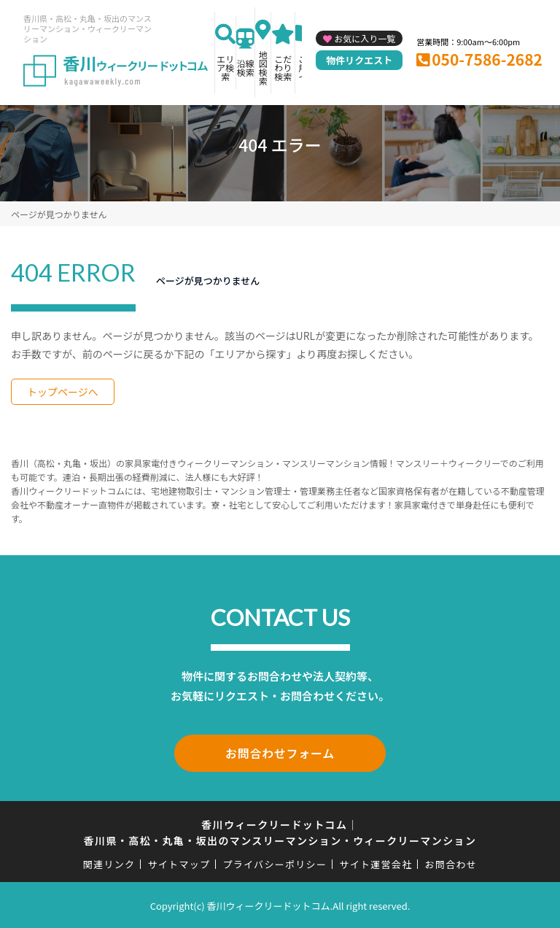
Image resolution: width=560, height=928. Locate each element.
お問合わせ (451, 862)
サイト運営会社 (376, 862)
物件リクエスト (359, 60)
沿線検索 (246, 67)
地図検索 (263, 67)
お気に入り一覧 (365, 38)
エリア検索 (225, 67)
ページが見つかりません (59, 214)
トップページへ (63, 392)
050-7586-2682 (487, 59)
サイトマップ (179, 862)
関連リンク (109, 862)
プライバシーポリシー (275, 862)
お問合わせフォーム (280, 752)
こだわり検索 (283, 67)
